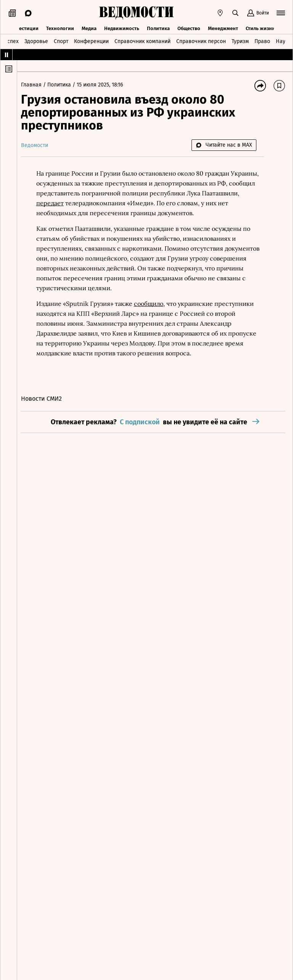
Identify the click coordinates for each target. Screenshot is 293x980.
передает (54, 203)
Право (262, 41)
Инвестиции (24, 28)
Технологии (60, 28)
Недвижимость (122, 28)
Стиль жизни (260, 28)
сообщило (152, 304)
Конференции (91, 41)
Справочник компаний (142, 41)
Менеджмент (223, 28)
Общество (189, 28)
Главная (36, 85)
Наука (283, 41)
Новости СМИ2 (45, 399)
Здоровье (36, 41)
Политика (158, 28)
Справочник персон (201, 41)
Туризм (240, 41)
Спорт (61, 41)
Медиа (89, 28)
